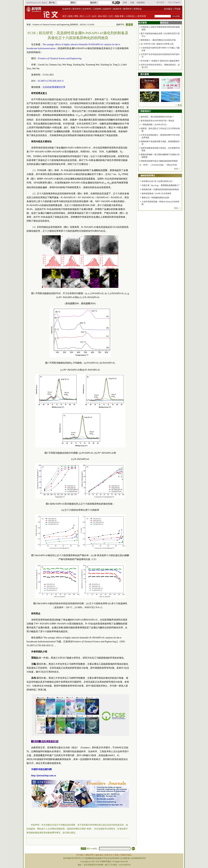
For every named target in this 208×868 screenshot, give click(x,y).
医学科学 (77, 9)
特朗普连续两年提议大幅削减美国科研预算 (159, 161)
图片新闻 (145, 74)
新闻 (70, 16)
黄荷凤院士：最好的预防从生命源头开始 (158, 40)
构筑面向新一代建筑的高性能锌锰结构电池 (160, 189)
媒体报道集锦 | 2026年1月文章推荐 (156, 194)
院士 (82, 16)
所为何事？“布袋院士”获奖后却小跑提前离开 (160, 61)
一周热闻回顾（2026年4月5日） (154, 125)
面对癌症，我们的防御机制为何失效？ (157, 117)
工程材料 (97, 9)
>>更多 (179, 105)
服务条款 (99, 855)
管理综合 (138, 9)
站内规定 (168, 9)
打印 (83, 849)
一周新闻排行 (145, 111)
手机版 (177, 9)
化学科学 (87, 9)
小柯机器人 (131, 16)
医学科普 (142, 16)
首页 (64, 16)
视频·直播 (119, 16)
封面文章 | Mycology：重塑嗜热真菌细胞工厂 (161, 185)
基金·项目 (103, 16)
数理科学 (128, 9)
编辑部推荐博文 (148, 176)
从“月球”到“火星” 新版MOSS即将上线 (157, 44)
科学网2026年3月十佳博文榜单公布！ (158, 181)
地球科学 (117, 9)
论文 (111, 16)
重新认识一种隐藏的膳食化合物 (155, 198)
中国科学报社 (126, 855)
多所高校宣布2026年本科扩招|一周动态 (157, 121)
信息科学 (107, 9)
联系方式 (109, 855)
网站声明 (90, 855)
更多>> (177, 169)
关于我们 (80, 855)
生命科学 (66, 9)
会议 (94, 16)
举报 (116, 855)
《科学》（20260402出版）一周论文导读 (159, 165)
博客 (76, 16)
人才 (88, 16)
